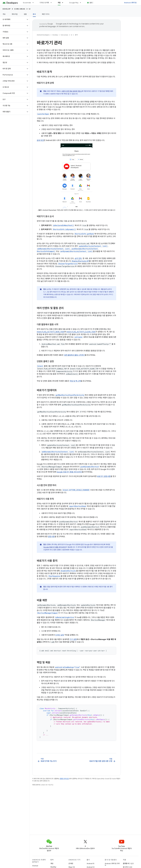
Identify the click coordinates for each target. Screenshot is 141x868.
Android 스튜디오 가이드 (112, 864)
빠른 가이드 (46, 14)
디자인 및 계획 (44, 3)
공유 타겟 (40, 140)
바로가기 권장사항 (104, 476)
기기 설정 (73, 639)
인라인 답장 (60, 635)
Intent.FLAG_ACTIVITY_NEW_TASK (51, 332)
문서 (76, 35)
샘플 (25, 14)
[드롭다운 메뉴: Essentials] (34, 3)
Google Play (74, 3)
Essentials (27, 3)
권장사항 (51, 537)
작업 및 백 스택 (75, 381)
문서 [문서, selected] (34, 14)
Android (35, 866)
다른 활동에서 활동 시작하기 (74, 355)
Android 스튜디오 (130, 3)
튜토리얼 (15, 14)
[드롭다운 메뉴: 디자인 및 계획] (52, 3)
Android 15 (90, 863)
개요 (4, 14)
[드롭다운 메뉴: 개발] (64, 3)
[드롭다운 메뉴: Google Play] (81, 3)
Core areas (20, 9)
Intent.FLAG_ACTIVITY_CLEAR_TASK (81, 332)
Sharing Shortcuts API (80, 261)
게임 (52, 863)
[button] (13, 19)
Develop (7, 9)
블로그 (92, 3)
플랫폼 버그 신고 (128, 863)
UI (30, 9)
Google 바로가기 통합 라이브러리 (69, 472)
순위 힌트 (78, 258)
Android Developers (43, 35)
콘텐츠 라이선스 (64, 779)
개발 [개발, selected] (59, 3)
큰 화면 (71, 863)
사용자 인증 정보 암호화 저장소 (72, 91)
